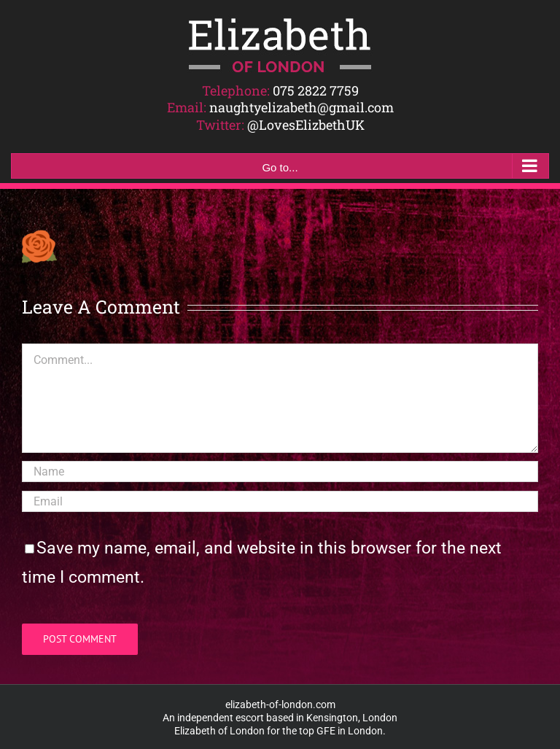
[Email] (280, 501)
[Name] (280, 471)
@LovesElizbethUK (306, 125)
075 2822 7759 (316, 90)
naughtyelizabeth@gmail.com (302, 107)
